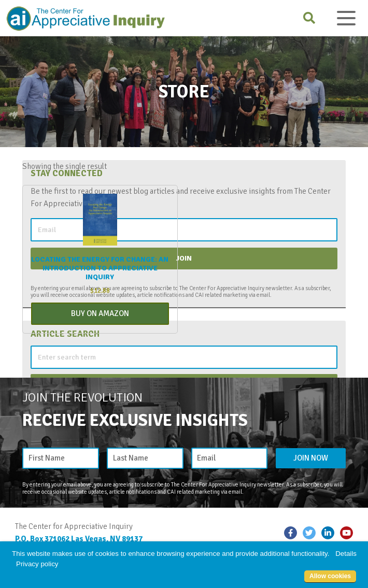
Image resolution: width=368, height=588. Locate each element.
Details (346, 554)
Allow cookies (330, 576)
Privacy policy (37, 564)
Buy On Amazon (100, 313)
